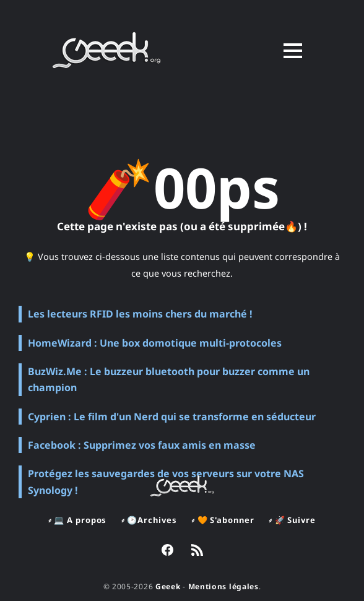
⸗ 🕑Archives (149, 520)
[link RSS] (197, 551)
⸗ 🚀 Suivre (292, 520)
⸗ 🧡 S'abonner (223, 520)
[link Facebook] (167, 551)
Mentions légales (223, 586)
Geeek (168, 586)
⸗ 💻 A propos (77, 520)
